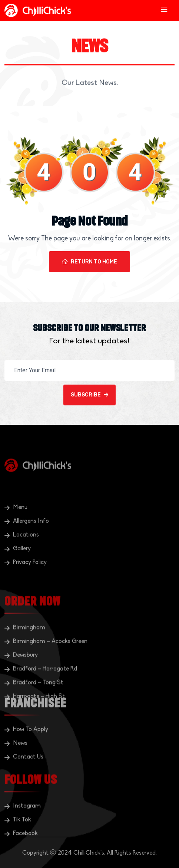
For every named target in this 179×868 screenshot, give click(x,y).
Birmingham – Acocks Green (50, 667)
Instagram (27, 822)
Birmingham (29, 654)
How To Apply (31, 746)
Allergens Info (31, 537)
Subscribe (89, 395)
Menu (20, 524)
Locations (26, 551)
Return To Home (89, 262)
